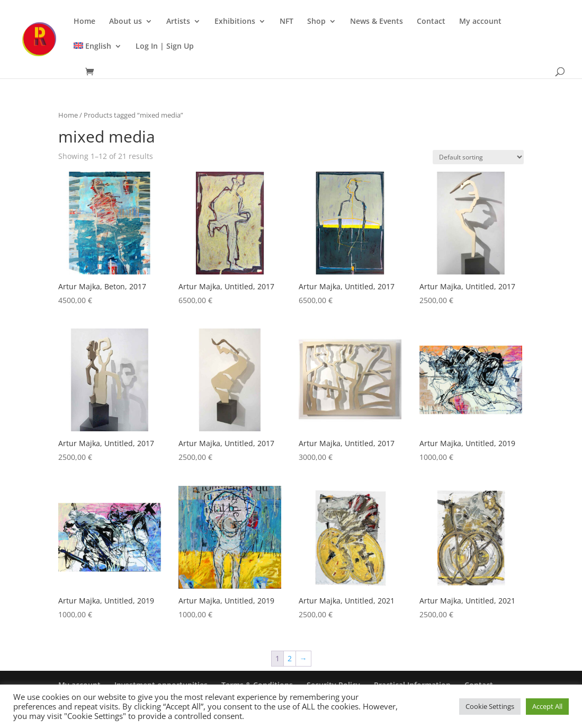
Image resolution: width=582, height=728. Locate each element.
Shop (316, 22)
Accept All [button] (547, 706)
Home (84, 22)
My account (480, 22)
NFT (286, 22)
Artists (178, 22)
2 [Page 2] (290, 658)
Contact (431, 22)
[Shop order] (478, 157)
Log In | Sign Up (165, 47)
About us (126, 22)
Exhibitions (235, 22)
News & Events (377, 22)
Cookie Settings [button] (490, 706)
